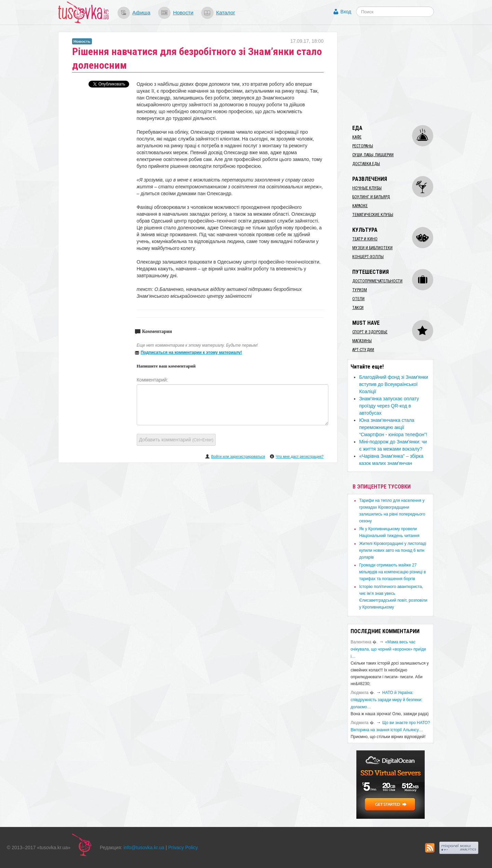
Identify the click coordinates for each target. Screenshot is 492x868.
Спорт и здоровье (370, 332)
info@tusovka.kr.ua (144, 847)
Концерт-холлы (368, 257)
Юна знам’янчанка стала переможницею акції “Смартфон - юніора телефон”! (393, 427)
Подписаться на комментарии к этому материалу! (192, 352)
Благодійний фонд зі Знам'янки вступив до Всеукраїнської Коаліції (394, 384)
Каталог (225, 12)
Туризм (360, 290)
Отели (358, 299)
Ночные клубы (367, 188)
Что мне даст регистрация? (300, 456)
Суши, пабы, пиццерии (373, 155)
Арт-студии (363, 350)
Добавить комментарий (176, 440)
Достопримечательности (377, 281)
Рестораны (363, 146)
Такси (358, 308)
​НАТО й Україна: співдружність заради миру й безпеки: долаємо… (386, 700)
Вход (346, 12)
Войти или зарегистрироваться (238, 456)
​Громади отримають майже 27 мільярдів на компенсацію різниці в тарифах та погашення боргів (392, 572)
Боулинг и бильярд (371, 197)
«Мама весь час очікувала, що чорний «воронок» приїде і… (388, 649)
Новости (183, 12)
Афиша (141, 12)
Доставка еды (366, 164)
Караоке (360, 206)
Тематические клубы (373, 215)
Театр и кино (365, 239)
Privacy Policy (183, 847)
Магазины (362, 341)
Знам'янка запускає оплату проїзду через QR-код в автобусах (389, 406)
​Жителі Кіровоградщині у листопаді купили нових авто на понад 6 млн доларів (393, 550)
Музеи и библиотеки (372, 248)
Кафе (357, 137)
